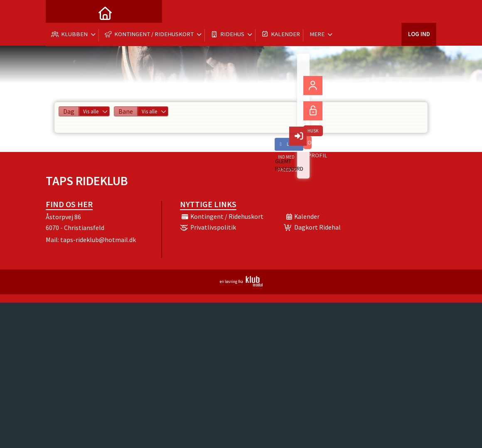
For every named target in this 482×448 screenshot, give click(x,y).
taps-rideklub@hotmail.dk (98, 240)
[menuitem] (58, 12)
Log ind (419, 12)
